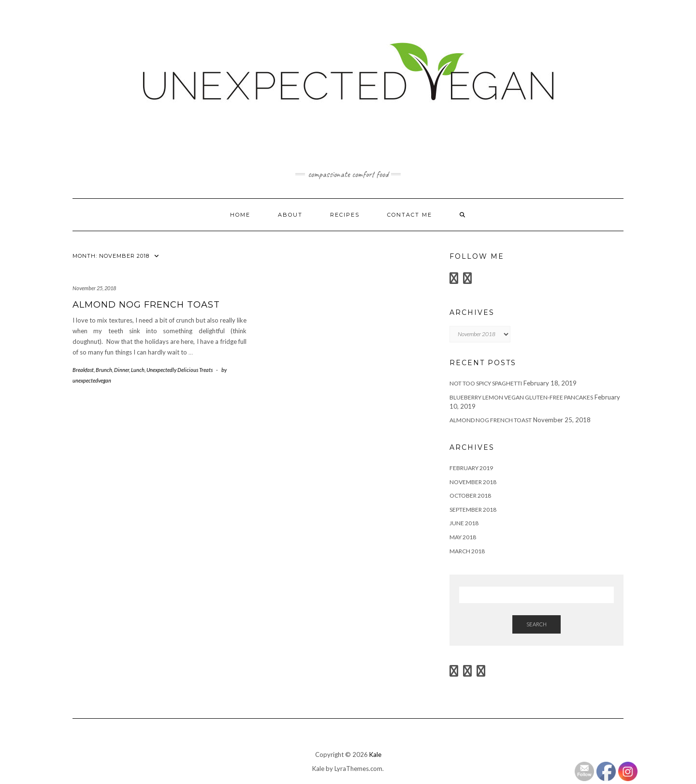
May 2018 (463, 537)
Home (240, 215)
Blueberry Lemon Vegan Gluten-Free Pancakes (521, 397)
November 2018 (473, 482)
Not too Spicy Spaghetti (486, 383)
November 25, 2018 (94, 288)
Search (536, 624)
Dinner (122, 370)
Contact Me (410, 215)
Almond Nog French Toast (146, 305)
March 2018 (467, 551)
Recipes (345, 215)
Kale (375, 754)
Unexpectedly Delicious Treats (180, 370)
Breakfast (83, 370)
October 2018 (470, 496)
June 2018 (464, 523)
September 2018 (473, 510)
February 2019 (471, 468)
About (290, 215)
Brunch (104, 370)
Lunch (138, 370)
